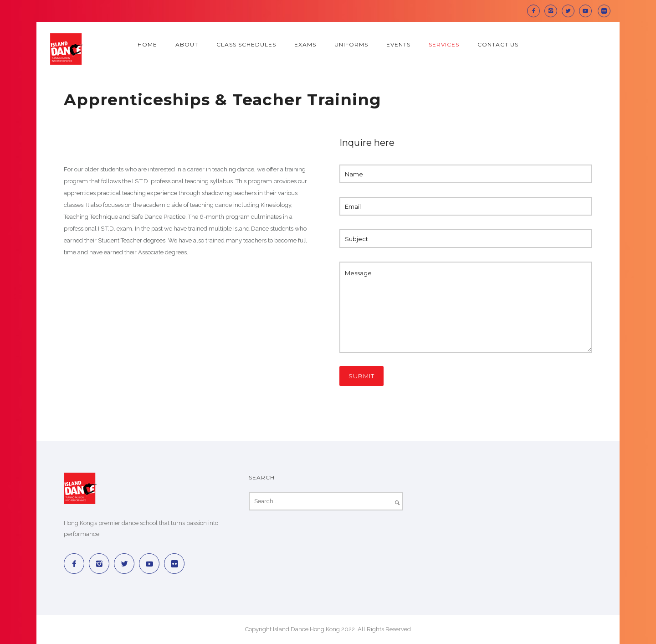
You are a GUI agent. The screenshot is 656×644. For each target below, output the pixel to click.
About (187, 44)
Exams (305, 44)
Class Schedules (246, 44)
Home (147, 44)
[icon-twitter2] (570, 11)
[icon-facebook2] (536, 11)
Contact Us (498, 44)
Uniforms (351, 44)
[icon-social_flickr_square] (604, 11)
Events (398, 44)
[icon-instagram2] (553, 11)
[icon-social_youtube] (588, 11)
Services (444, 44)
